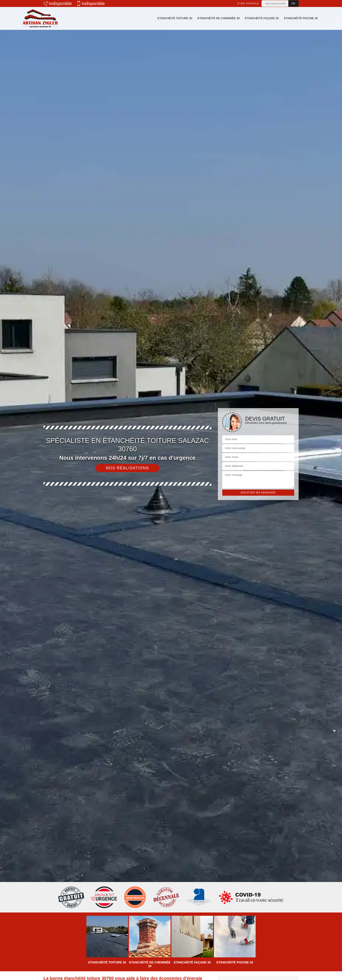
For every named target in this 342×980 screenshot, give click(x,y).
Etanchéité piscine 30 (301, 18)
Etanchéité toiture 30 (175, 18)
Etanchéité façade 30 (262, 18)
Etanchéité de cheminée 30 (218, 18)
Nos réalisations (127, 468)
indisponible (58, 3)
